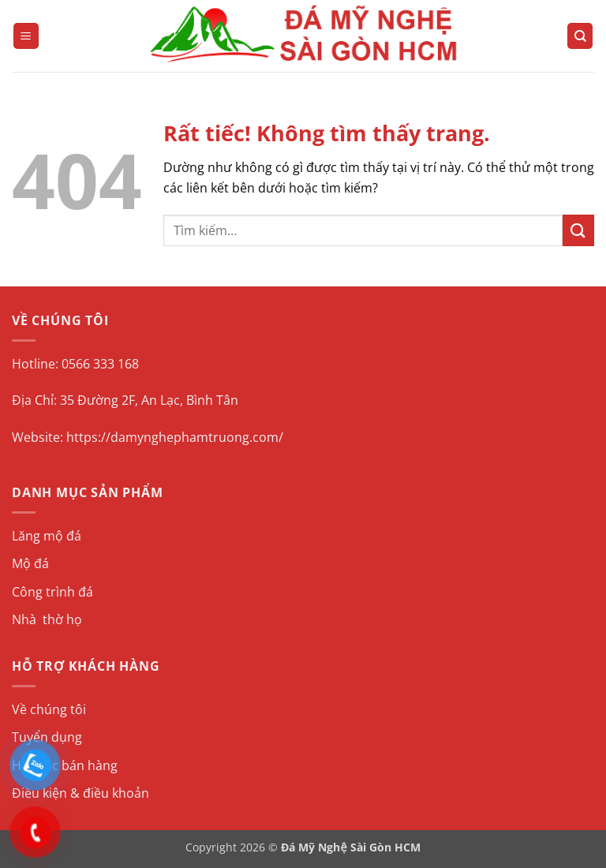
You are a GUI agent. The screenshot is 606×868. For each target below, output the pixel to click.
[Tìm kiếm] (580, 36)
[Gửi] (578, 230)
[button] (26, 36)
